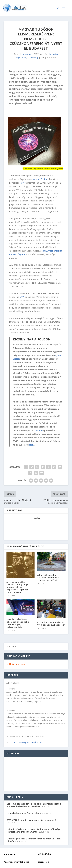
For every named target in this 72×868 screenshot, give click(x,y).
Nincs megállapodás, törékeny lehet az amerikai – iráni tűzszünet (34, 840)
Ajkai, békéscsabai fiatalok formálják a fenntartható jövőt (48, 578)
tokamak (38, 430)
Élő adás (16, 664)
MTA (22, 297)
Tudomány (33, 57)
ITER (31, 445)
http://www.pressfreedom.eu (28, 742)
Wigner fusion (40, 179)
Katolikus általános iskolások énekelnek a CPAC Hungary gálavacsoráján (18, 623)
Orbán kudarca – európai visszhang (24, 813)
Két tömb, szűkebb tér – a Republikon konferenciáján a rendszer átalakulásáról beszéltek (34, 805)
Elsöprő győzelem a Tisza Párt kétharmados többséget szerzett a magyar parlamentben (34, 831)
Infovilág (27, 54)
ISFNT (23, 183)
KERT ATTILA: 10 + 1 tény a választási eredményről (31, 820)
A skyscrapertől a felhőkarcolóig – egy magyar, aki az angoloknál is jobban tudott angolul (18, 587)
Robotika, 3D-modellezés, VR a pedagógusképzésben (51, 624)
